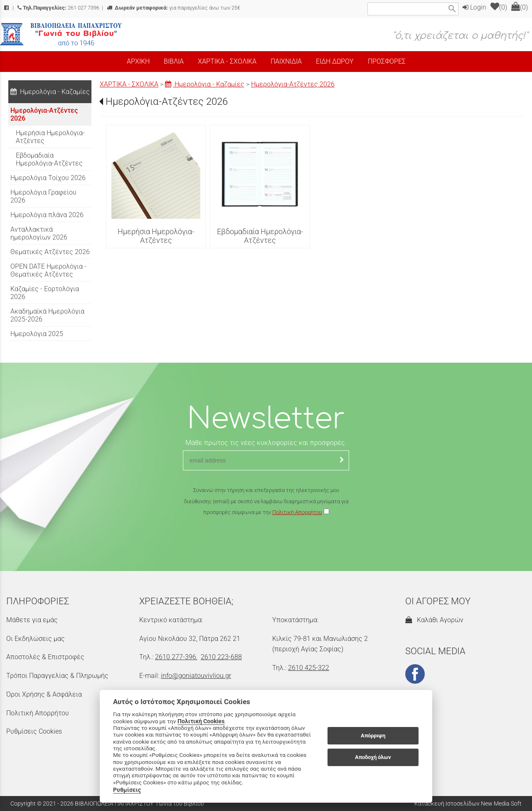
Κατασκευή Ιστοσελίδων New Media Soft (468, 804)
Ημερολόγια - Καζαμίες (205, 84)
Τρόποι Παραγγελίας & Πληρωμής (57, 676)
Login (474, 7)
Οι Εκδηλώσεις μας (36, 639)
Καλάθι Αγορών (434, 620)
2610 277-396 (176, 657)
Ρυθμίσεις (127, 790)
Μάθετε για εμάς (32, 620)
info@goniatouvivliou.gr (196, 676)
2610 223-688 (221, 657)
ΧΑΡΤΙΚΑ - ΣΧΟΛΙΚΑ (129, 84)
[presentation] (266, 542)
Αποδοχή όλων (373, 757)
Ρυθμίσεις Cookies (34, 731)
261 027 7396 (58, 8)
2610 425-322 (309, 668)
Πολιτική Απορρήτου (297, 512)
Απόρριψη (373, 736)
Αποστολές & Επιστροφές (45, 657)
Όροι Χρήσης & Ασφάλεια (44, 694)
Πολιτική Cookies (201, 721)
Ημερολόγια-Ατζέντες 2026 (293, 84)
